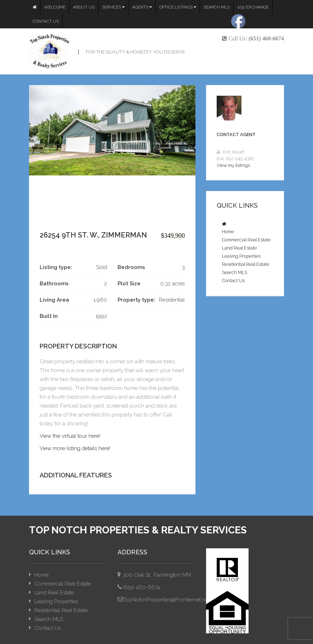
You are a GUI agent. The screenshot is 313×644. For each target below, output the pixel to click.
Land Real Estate (239, 248)
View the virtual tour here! (70, 436)
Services (113, 7)
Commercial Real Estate (246, 240)
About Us (84, 7)
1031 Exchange (253, 7)
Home (228, 232)
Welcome (55, 7)
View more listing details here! (75, 448)
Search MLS (217, 7)
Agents (142, 7)
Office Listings (178, 7)
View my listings (233, 165)
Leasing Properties (241, 256)
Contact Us (46, 21)
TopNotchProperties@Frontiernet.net (166, 600)
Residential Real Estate (246, 264)
